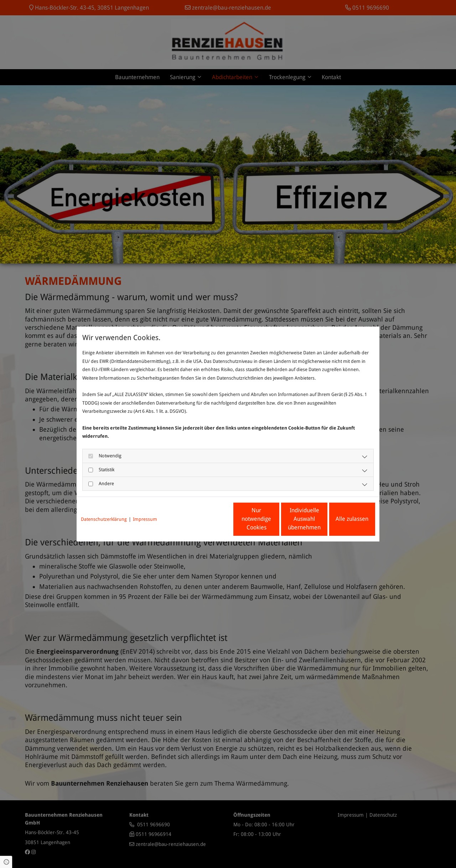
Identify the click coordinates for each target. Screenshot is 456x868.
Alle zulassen (342, 519)
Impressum (145, 519)
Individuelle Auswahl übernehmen (274, 519)
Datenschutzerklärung (104, 519)
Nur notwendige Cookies (207, 519)
